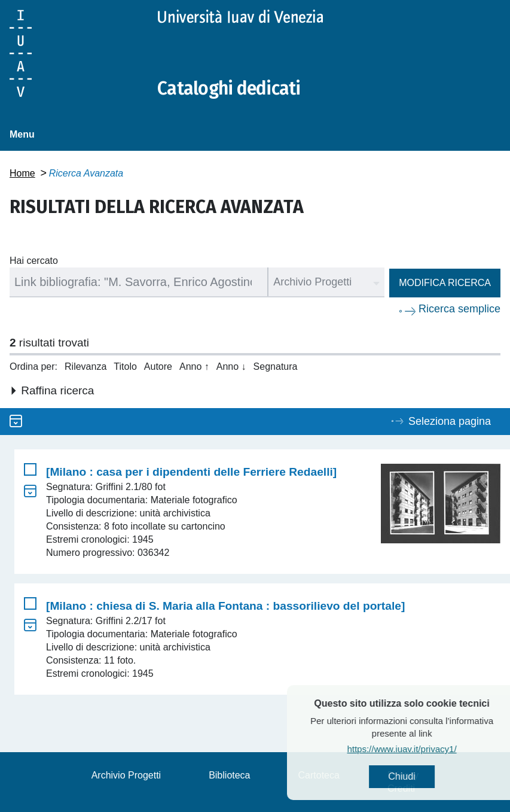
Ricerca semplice (459, 309)
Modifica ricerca (445, 283)
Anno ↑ (194, 367)
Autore (158, 367)
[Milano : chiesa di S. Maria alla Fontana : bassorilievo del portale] (225, 606)
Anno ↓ (231, 367)
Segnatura (276, 367)
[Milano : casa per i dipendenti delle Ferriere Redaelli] (191, 472)
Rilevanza (85, 367)
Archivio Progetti (126, 775)
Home (22, 173)
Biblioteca (229, 775)
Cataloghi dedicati (229, 89)
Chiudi (424, 776)
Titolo (125, 367)
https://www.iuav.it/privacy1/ (424, 749)
